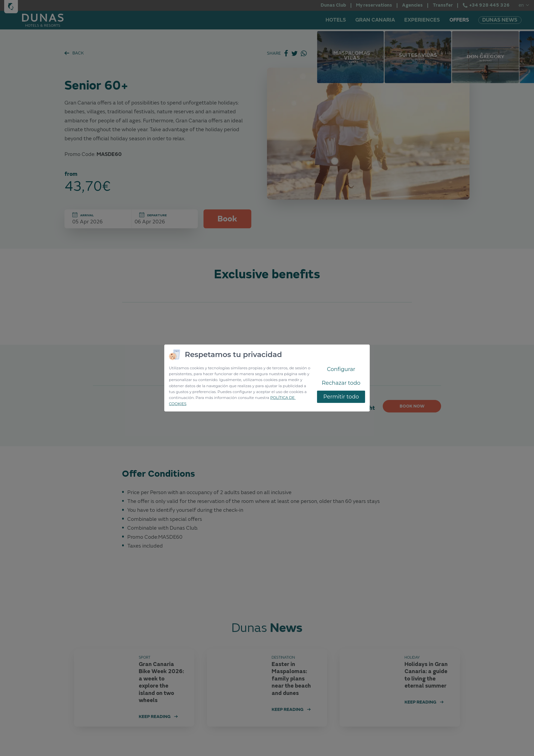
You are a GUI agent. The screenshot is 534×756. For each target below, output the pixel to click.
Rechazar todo (341, 383)
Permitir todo (341, 397)
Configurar (341, 369)
